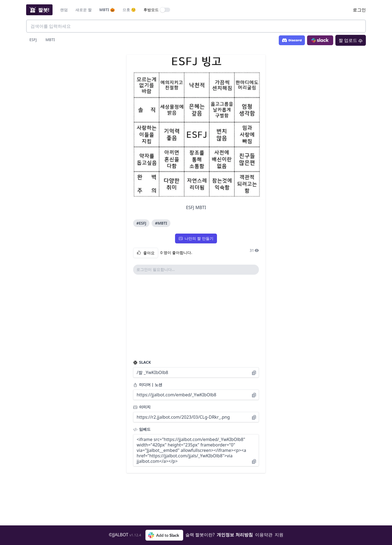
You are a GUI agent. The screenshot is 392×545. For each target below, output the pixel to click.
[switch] (165, 10)
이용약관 (264, 535)
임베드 (142, 429)
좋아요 (146, 253)
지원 (279, 535)
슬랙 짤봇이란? (200, 535)
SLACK (142, 362)
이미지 (142, 407)
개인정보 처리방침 (235, 535)
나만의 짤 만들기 (196, 238)
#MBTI (161, 223)
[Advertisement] (196, 317)
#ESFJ (141, 223)
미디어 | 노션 (148, 385)
